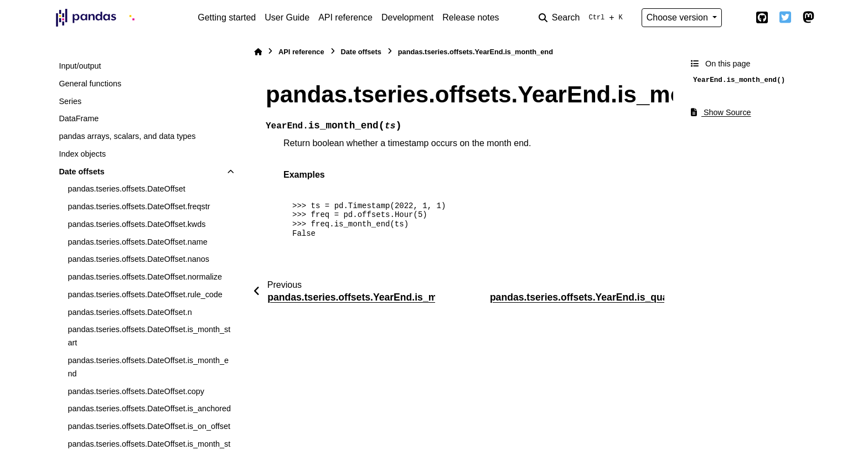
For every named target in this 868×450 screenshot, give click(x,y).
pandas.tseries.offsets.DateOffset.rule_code (145, 294)
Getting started (227, 17)
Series (70, 101)
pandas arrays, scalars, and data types (127, 136)
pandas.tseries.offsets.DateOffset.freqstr (139, 206)
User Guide (287, 17)
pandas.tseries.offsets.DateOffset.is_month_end (148, 367)
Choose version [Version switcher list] (679, 17)
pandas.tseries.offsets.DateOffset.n (130, 312)
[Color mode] (738, 18)
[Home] (258, 52)
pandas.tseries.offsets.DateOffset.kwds (136, 224)
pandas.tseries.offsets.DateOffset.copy (136, 391)
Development (407, 17)
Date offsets (81, 172)
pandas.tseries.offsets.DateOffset (126, 189)
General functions (90, 84)
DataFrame (79, 118)
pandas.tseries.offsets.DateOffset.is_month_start (149, 336)
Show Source (721, 112)
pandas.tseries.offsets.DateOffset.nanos (138, 259)
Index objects (82, 154)
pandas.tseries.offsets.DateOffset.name (137, 242)
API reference (345, 17)
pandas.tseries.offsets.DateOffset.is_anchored (149, 408)
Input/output (80, 66)
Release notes (471, 17)
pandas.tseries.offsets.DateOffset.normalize (145, 277)
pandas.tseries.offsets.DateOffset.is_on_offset (149, 426)
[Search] (583, 18)
